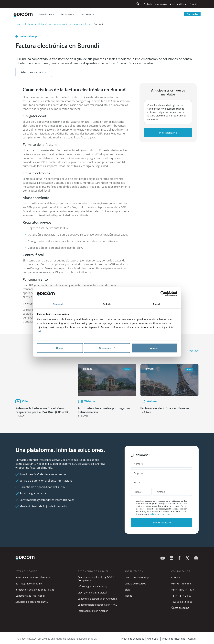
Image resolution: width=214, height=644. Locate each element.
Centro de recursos (135, 583)
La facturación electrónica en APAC (97, 605)
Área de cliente (178, 4)
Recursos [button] (66, 14)
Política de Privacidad (174, 639)
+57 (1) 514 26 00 (181, 596)
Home (19, 24)
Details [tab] (107, 304)
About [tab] (156, 304)
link (39, 331)
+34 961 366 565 (181, 583)
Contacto (192, 14)
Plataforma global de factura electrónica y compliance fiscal (58, 24)
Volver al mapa (27, 36)
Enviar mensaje (162, 523)
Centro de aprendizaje (137, 577)
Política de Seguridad (133, 639)
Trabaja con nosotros (155, 4)
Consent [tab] (58, 304)
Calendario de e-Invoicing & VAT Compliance (96, 579)
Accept (154, 348)
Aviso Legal (153, 639)
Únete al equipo (180, 608)
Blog (127, 590)
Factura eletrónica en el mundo (33, 577)
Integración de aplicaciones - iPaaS (35, 590)
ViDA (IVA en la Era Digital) (93, 592)
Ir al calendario (168, 133)
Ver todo (194, 351)
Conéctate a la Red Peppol (30, 596)
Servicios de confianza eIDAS (32, 602)
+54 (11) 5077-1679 (183, 590)
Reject (60, 348)
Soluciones (45, 14)
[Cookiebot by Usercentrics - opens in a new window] (163, 294)
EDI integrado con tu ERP (29, 583)
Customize (107, 348)
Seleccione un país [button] (32, 72)
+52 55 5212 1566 (182, 602)
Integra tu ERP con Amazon (93, 611)
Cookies (192, 639)
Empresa (86, 14)
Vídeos (128, 596)
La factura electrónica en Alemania (97, 599)
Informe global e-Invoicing (93, 586)
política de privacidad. (160, 514)
